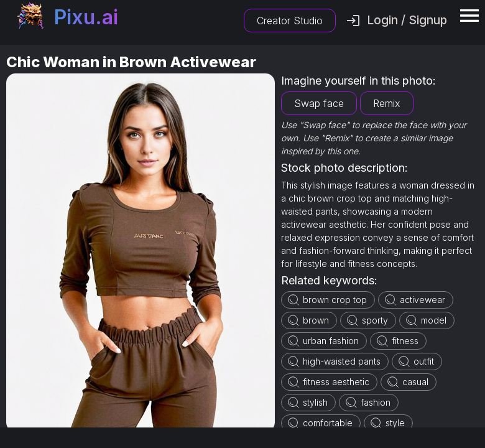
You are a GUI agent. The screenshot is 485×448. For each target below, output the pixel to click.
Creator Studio (290, 21)
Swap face (319, 103)
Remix (387, 103)
